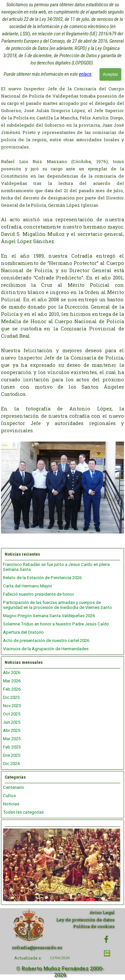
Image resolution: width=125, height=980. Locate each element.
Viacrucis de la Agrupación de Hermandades (46, 649)
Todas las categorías (23, 812)
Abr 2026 (12, 673)
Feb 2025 (12, 747)
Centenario (14, 787)
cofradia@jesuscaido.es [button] (37, 948)
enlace (85, 74)
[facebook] (106, 939)
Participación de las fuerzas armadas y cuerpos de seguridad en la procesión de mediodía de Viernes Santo (58, 605)
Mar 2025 (12, 739)
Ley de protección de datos (86, 920)
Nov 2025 (12, 706)
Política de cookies (94, 926)
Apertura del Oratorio (23, 632)
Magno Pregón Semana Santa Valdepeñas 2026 (49, 616)
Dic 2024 (11, 764)
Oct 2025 (12, 714)
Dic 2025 (11, 697)
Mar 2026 (12, 681)
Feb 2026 (12, 689)
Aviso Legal (102, 913)
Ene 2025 (12, 755)
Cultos (9, 796)
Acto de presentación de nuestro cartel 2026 (46, 640)
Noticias (11, 804)
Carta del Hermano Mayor (28, 586)
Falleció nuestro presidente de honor (38, 594)
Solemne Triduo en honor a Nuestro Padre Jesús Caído (56, 624)
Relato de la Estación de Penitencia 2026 (42, 578)
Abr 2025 (12, 730)
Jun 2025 (12, 722)
